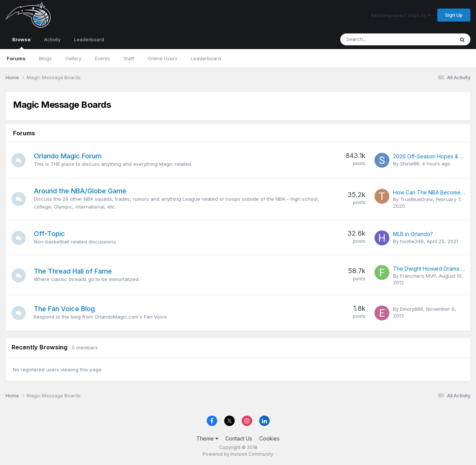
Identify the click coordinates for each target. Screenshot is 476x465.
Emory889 (412, 309)
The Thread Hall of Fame (74, 271)
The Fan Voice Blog (65, 309)
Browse (21, 43)
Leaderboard (206, 58)
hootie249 (412, 241)
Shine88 (410, 164)
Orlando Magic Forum (68, 156)
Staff (129, 58)
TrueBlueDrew (416, 199)
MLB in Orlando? (413, 234)
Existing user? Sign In (401, 15)
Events (102, 58)
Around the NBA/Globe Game (81, 191)
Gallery (73, 58)
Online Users (163, 58)
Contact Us (239, 438)
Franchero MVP (418, 276)
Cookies (269, 438)
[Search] (378, 39)
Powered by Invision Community (238, 454)
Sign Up (454, 15)
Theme (207, 438)
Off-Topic (50, 234)
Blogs (45, 58)
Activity (52, 39)
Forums (16, 58)
